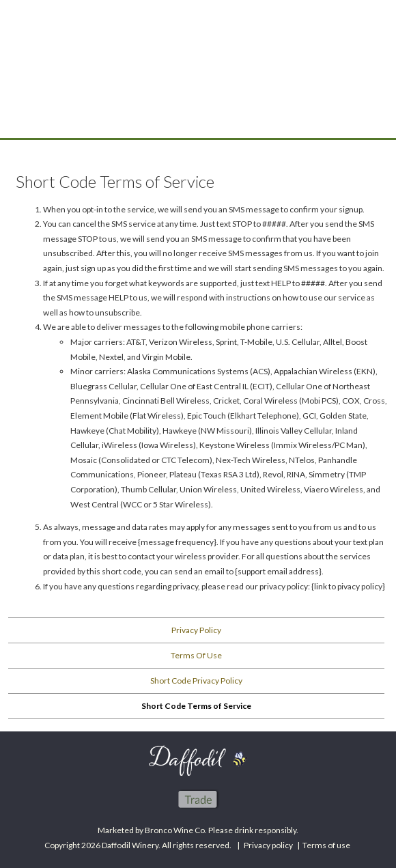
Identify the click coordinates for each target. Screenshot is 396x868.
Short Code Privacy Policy (196, 681)
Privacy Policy (196, 630)
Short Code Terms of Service (196, 706)
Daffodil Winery (198, 90)
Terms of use (326, 845)
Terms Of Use (196, 655)
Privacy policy (268, 845)
